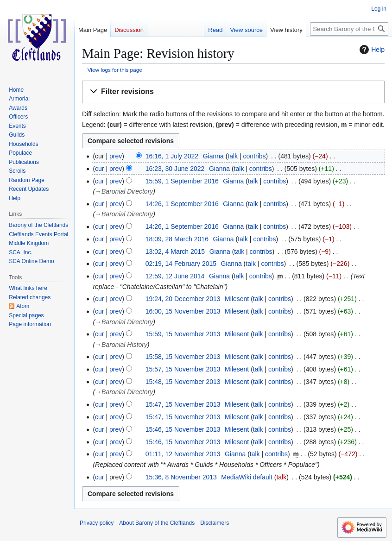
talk (233, 156)
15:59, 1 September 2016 (182, 181)
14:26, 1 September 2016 (182, 204)
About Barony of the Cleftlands (157, 523)
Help (371, 50)
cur (99, 169)
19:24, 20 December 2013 (183, 299)
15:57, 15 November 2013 (183, 369)
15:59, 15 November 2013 (183, 334)
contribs (255, 156)
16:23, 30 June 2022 (175, 169)
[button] (233, 92)
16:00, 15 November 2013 (183, 311)
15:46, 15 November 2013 (183, 429)
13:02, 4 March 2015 (175, 252)
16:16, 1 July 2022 (172, 156)
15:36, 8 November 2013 (181, 477)
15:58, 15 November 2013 (183, 357)
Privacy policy (97, 523)
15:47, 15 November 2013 (183, 404)
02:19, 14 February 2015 (181, 264)
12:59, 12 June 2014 (175, 276)
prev (116, 156)
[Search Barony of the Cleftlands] (349, 29)
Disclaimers (215, 523)
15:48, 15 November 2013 (183, 382)
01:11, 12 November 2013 (183, 454)
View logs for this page (115, 70)
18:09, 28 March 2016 (177, 239)
